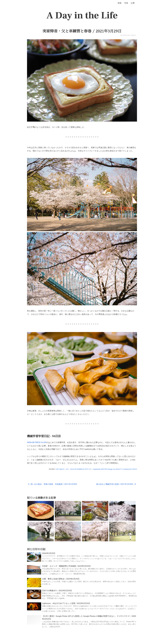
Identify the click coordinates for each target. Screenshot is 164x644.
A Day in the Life (82, 15)
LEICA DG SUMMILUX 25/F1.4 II (81, 469)
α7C (67, 469)
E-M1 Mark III (60, 469)
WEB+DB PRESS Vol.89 (37, 442)
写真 (126, 3)
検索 (120, 3)
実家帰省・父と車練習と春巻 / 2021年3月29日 (82, 31)
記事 (133, 3)
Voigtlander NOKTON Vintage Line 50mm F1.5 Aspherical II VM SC (115, 469)
